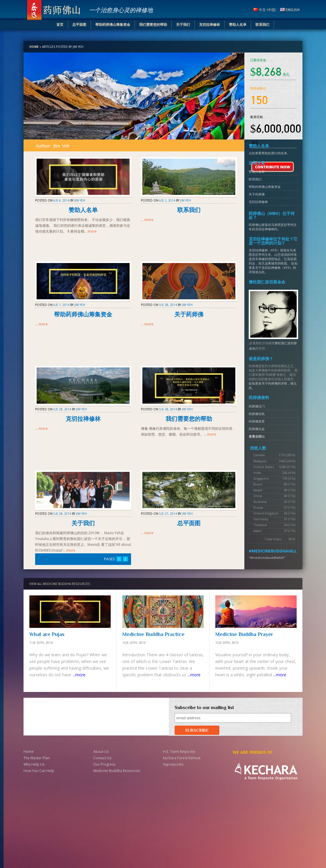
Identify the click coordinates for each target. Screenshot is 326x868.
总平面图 (79, 25)
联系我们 (262, 25)
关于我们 (183, 25)
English (290, 10)
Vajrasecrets (173, 764)
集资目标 (257, 117)
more (92, 231)
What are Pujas (47, 634)
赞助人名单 (238, 25)
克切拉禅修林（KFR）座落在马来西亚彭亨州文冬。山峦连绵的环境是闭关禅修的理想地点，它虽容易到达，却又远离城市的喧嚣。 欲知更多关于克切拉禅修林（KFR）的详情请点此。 (273, 261)
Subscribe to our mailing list (204, 708)
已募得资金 (258, 60)
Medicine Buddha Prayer (244, 634)
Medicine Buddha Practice (153, 634)
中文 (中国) (265, 10)
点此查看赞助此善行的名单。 (269, 153)
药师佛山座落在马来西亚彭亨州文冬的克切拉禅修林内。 (273, 227)
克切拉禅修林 (209, 25)
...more (79, 675)
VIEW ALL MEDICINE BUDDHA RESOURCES (60, 584)
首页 (60, 25)
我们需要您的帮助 (153, 25)
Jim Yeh (80, 200)
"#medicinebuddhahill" (267, 558)
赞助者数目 (258, 89)
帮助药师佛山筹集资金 (113, 25)
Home (34, 47)
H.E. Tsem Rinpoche (179, 752)
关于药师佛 (189, 314)
